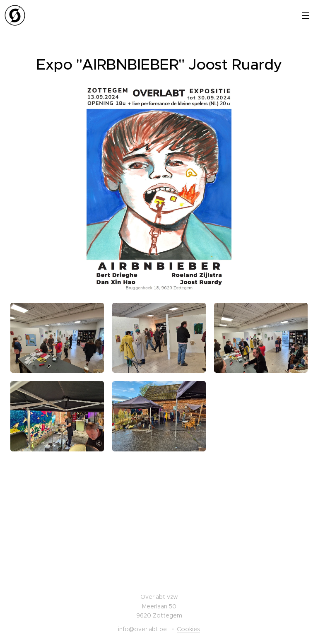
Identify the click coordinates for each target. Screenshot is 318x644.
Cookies (188, 629)
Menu (306, 16)
